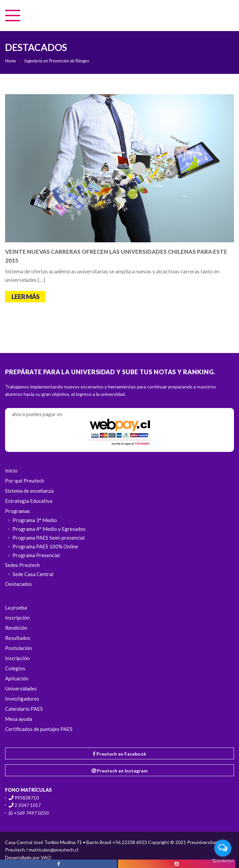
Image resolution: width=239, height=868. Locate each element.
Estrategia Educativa (29, 501)
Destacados (19, 584)
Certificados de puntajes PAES (39, 729)
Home (10, 61)
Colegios (15, 668)
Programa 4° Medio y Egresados (49, 529)
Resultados (18, 638)
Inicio (11, 470)
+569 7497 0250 (31, 813)
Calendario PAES (24, 709)
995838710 (27, 798)
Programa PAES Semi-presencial (49, 538)
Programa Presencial (36, 555)
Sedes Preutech (22, 565)
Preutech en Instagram (120, 771)
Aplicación (17, 678)
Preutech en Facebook (119, 754)
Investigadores (22, 699)
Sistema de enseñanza (29, 491)
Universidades (21, 688)
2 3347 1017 (28, 805)
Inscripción (17, 618)
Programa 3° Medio (35, 520)
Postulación (19, 648)
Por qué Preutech (25, 481)
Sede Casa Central (33, 574)
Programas (18, 511)
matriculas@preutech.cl (53, 850)
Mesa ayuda (19, 719)
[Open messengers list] (223, 848)
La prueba (16, 607)
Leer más (25, 296)
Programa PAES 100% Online (45, 546)
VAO (46, 857)
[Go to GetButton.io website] (223, 861)
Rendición (16, 628)
